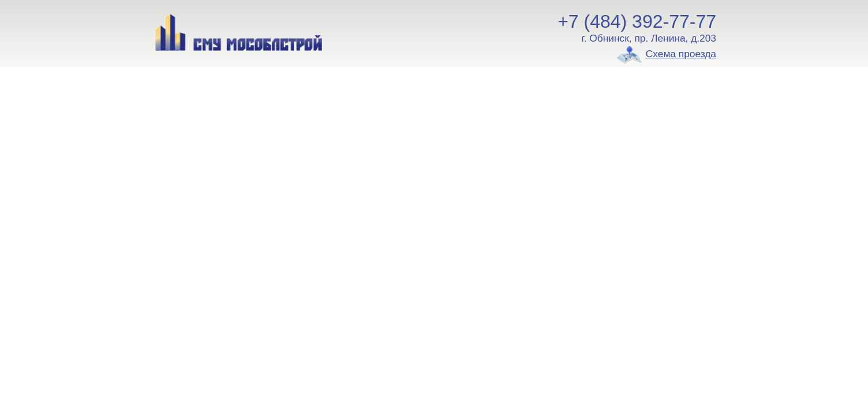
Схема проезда (681, 54)
